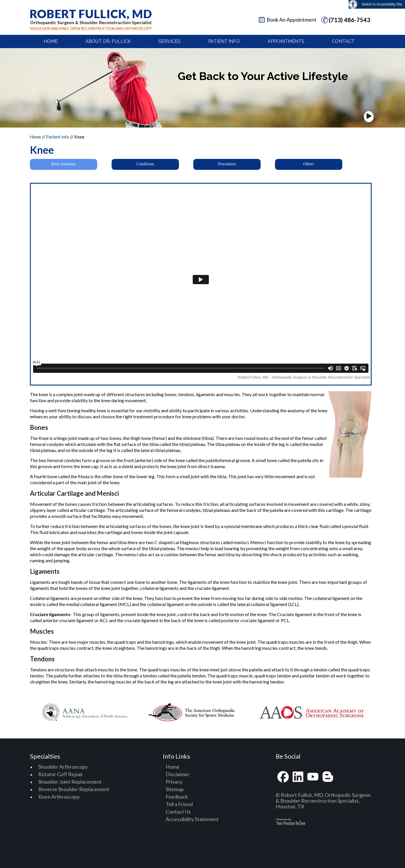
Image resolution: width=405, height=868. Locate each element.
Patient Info (224, 41)
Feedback (177, 797)
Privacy (174, 782)
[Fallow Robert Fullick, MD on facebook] (283, 777)
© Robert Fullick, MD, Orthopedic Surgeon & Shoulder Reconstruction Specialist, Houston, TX (323, 801)
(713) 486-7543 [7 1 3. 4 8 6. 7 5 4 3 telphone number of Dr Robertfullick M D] (349, 20)
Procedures (227, 164)
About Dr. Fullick (108, 41)
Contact (343, 41)
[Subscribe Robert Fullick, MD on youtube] (313, 777)
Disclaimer (178, 774)
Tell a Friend (179, 804)
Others (308, 164)
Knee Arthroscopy (59, 797)
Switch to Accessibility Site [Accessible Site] (382, 4)
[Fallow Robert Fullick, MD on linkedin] (298, 777)
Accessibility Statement (192, 819)
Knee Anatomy (64, 164)
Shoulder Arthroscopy (63, 767)
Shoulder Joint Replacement (70, 782)
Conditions (145, 164)
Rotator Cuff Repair (61, 774)
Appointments (286, 41)
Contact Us (178, 812)
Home (51, 41)
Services (170, 41)
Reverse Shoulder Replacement (74, 789)
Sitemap (175, 789)
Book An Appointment (292, 20)
